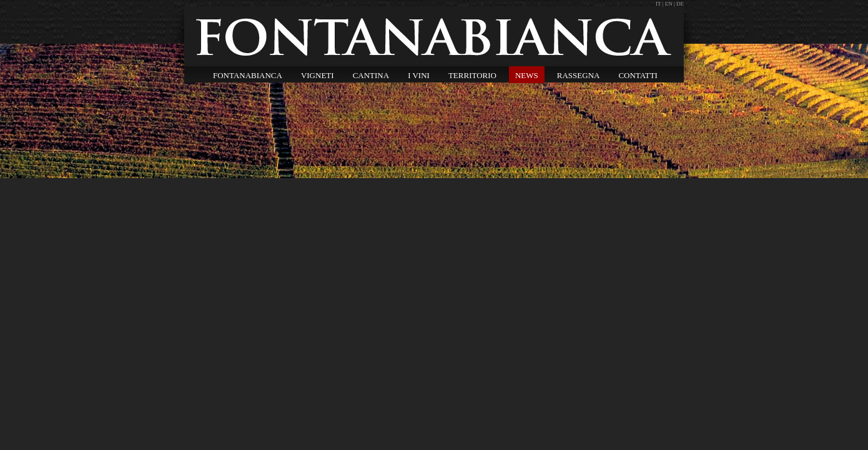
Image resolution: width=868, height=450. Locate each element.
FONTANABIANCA (248, 75)
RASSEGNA (579, 75)
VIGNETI (318, 75)
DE (680, 4)
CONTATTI (638, 75)
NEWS (527, 75)
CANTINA (371, 75)
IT (659, 4)
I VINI (419, 75)
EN (669, 4)
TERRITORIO (472, 75)
